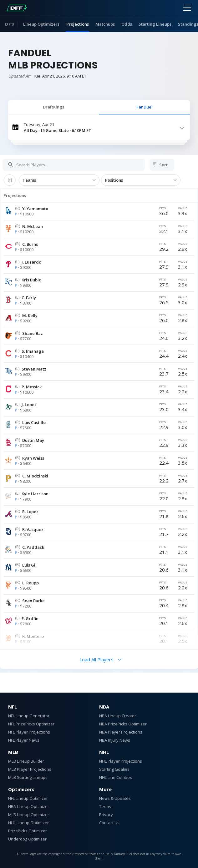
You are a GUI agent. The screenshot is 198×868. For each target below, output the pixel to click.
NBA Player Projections (121, 732)
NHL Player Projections (121, 761)
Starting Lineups (155, 24)
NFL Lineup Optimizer (28, 798)
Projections (78, 24)
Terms (105, 806)
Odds (127, 24)
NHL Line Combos (116, 777)
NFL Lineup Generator (29, 716)
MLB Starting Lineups (28, 777)
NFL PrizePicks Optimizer (31, 724)
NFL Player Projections (29, 732)
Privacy (106, 815)
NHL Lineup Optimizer (28, 823)
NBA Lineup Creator (118, 716)
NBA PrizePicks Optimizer (123, 724)
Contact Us (109, 823)
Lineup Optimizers (41, 24)
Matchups (105, 24)
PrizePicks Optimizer (28, 831)
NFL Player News (24, 740)
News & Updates (115, 798)
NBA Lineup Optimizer (29, 806)
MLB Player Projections (30, 769)
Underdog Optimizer (27, 839)
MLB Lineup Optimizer (29, 815)
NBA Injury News (115, 740)
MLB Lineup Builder (26, 761)
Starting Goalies (114, 769)
